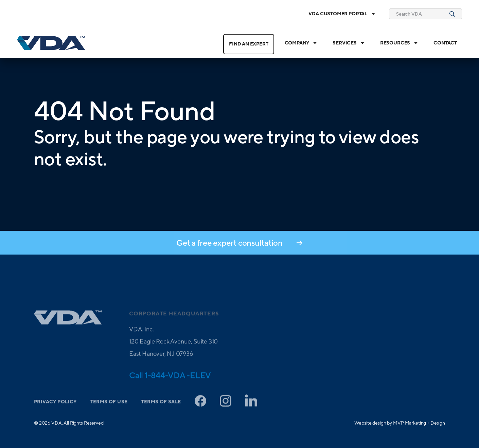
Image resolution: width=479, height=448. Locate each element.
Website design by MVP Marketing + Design (400, 423)
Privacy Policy (55, 410)
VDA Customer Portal (342, 14)
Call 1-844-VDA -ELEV (170, 384)
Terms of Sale (161, 410)
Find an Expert (249, 44)
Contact (445, 43)
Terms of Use (109, 410)
